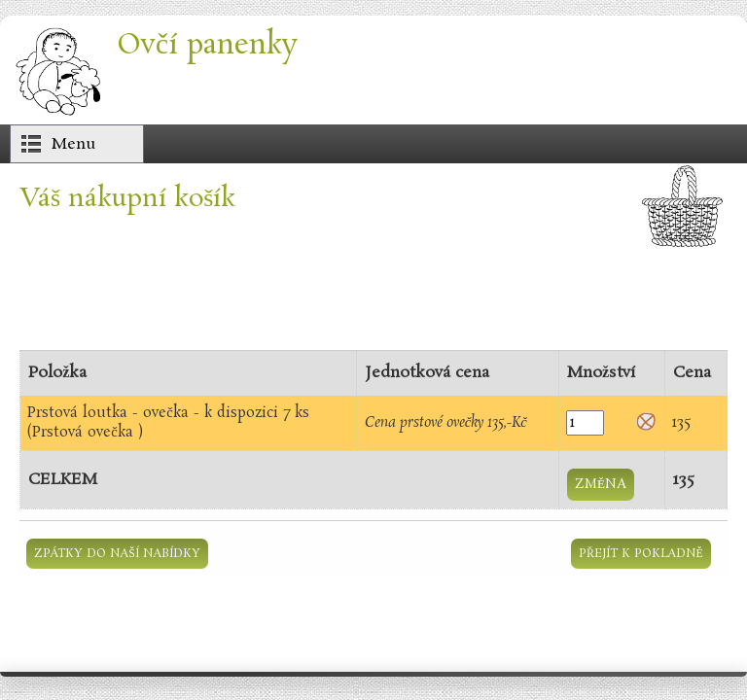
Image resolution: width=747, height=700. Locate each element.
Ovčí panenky (207, 45)
